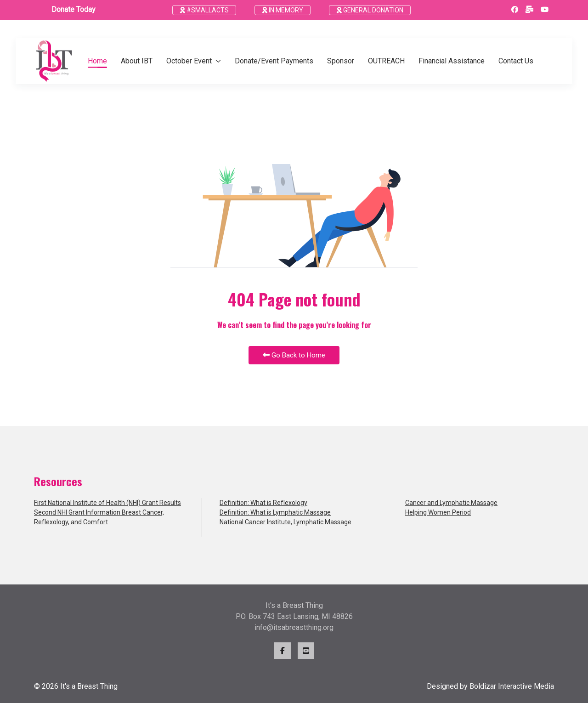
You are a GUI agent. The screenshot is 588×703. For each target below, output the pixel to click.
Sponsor (341, 61)
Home (97, 61)
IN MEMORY (283, 10)
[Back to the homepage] (54, 61)
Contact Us (516, 61)
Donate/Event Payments (274, 61)
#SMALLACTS (204, 10)
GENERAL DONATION (370, 10)
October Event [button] (194, 61)
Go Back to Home (294, 355)
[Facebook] (515, 10)
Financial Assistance (452, 61)
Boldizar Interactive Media (512, 686)
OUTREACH (386, 61)
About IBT (137, 61)
